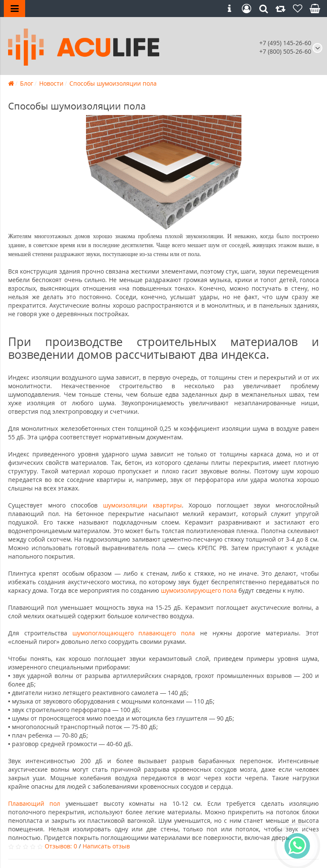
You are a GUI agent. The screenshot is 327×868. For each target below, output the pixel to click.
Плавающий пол (37, 803)
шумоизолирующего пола (199, 590)
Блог (27, 83)
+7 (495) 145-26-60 (285, 43)
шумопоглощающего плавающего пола (134, 633)
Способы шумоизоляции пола (113, 83)
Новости (51, 83)
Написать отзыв (106, 846)
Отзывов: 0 (61, 846)
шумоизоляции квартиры (142, 505)
